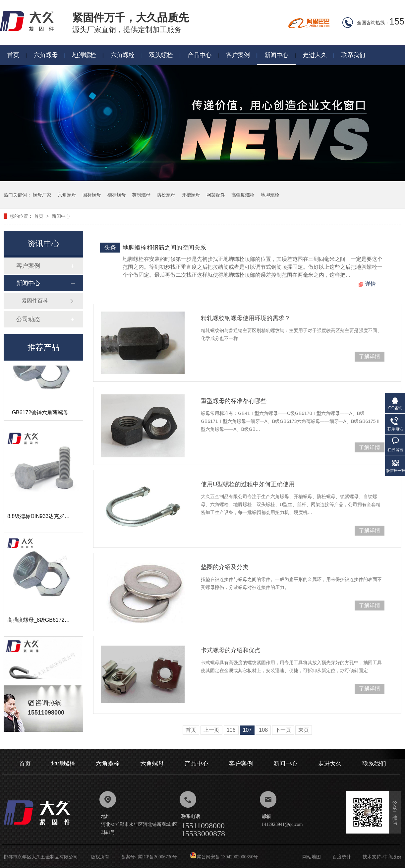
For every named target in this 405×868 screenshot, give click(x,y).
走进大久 (315, 55)
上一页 (211, 730)
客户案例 (238, 55)
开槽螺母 (191, 195)
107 (247, 730)
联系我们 (353, 55)
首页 (13, 55)
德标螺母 (117, 195)
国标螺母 (92, 195)
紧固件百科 (35, 301)
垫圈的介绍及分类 (225, 567)
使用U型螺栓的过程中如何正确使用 (248, 484)
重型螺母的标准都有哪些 (234, 401)
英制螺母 (141, 195)
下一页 (283, 730)
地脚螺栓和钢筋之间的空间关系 (164, 248)
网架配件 (216, 195)
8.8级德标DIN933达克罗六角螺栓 (47, 518)
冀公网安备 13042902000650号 (224, 857)
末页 (304, 730)
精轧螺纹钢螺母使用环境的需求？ (246, 318)
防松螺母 (166, 195)
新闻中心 (276, 55)
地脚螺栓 (84, 55)
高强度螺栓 (243, 195)
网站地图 (312, 857)
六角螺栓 (123, 55)
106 (231, 730)
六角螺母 (46, 55)
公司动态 (28, 319)
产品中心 (200, 55)
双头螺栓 (161, 55)
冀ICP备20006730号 (157, 857)
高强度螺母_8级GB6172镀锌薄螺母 (49, 621)
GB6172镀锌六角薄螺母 (40, 414)
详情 (371, 284)
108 (263, 730)
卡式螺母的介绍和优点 (231, 650)
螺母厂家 (42, 195)
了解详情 (370, 356)
